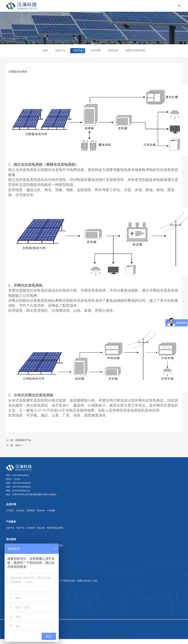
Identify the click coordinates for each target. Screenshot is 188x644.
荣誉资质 (31, 511)
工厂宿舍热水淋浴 (67, 581)
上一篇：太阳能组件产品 (19, 440)
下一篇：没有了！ (15, 445)
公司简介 (10, 511)
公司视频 (51, 511)
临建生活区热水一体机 (87, 581)
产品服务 (11, 522)
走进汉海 (11, 504)
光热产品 (60, 50)
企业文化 (20, 511)
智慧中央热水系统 (135, 50)
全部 (45, 50)
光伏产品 (78, 50)
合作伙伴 (41, 511)
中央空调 (95, 50)
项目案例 (11, 539)
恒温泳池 (113, 50)
